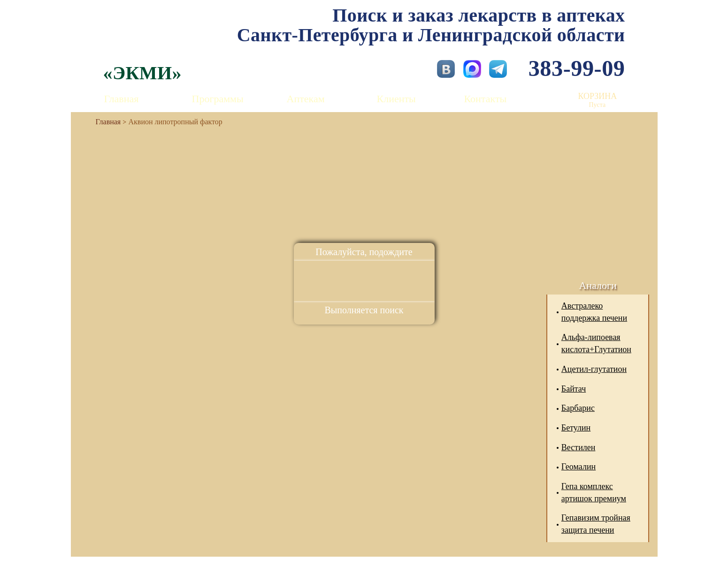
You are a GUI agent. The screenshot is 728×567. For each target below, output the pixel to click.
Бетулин (576, 428)
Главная (122, 99)
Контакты (486, 99)
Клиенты (396, 99)
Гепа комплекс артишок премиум (594, 492)
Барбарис (578, 408)
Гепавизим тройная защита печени (596, 524)
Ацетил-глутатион (594, 369)
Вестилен (579, 447)
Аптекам (306, 99)
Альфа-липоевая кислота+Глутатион (596, 343)
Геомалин (579, 467)
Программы (218, 99)
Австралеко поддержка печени (594, 312)
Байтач (574, 389)
